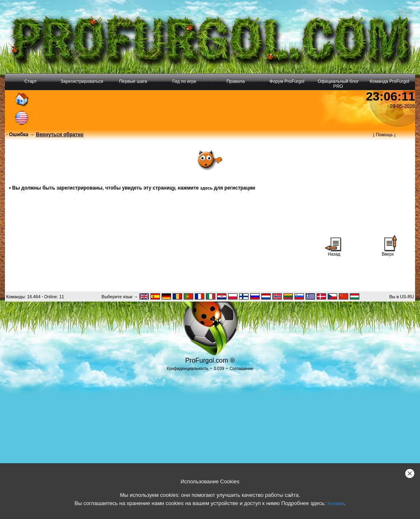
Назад (334, 252)
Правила (236, 81)
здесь (206, 188)
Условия (336, 503)
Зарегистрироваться (82, 81)
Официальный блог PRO (338, 84)
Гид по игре (184, 81)
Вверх (388, 252)
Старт (31, 81)
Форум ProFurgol (287, 81)
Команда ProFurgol (389, 81)
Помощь (384, 135)
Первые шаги (133, 81)
